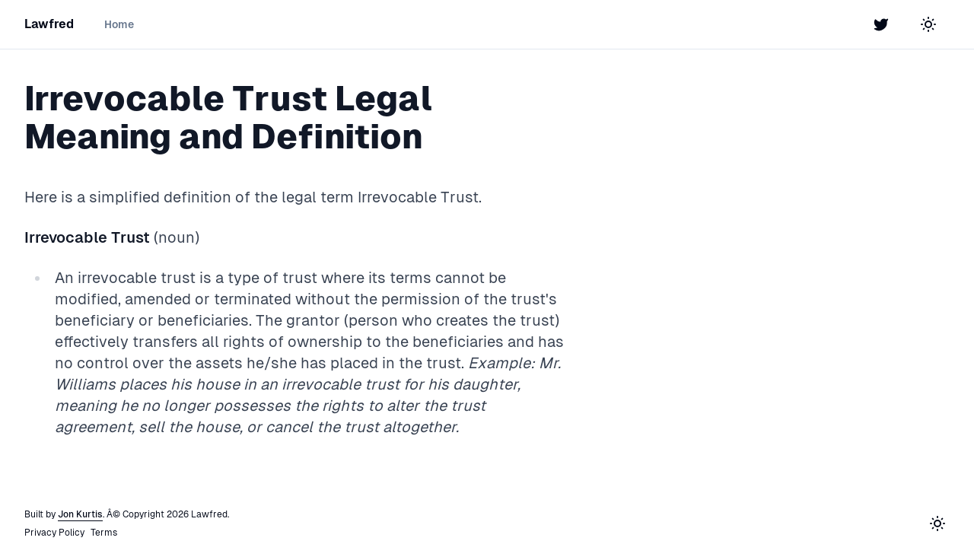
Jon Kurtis (80, 514)
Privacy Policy (54, 533)
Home (119, 24)
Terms (104, 533)
